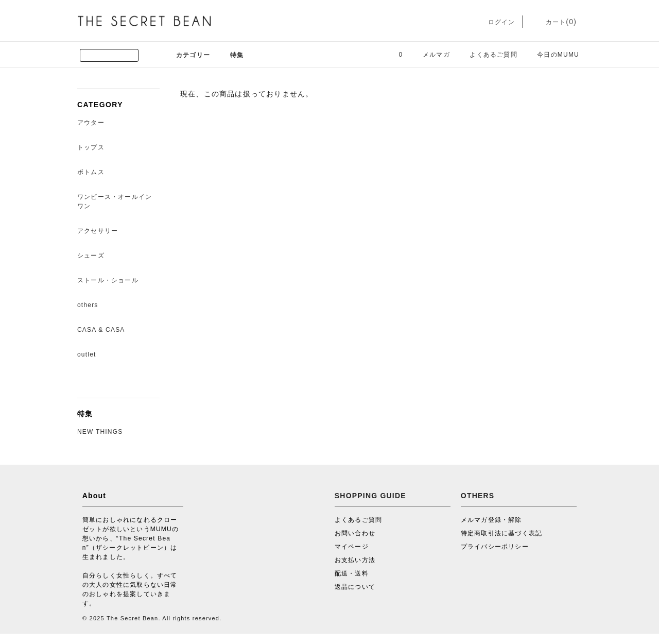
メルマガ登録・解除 (491, 520)
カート (554, 22)
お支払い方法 (355, 560)
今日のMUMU (552, 55)
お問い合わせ (355, 533)
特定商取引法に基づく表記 (501, 533)
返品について (355, 587)
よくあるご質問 (487, 55)
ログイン (494, 22)
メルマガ (430, 55)
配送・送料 (352, 573)
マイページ (352, 547)
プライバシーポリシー (495, 547)
